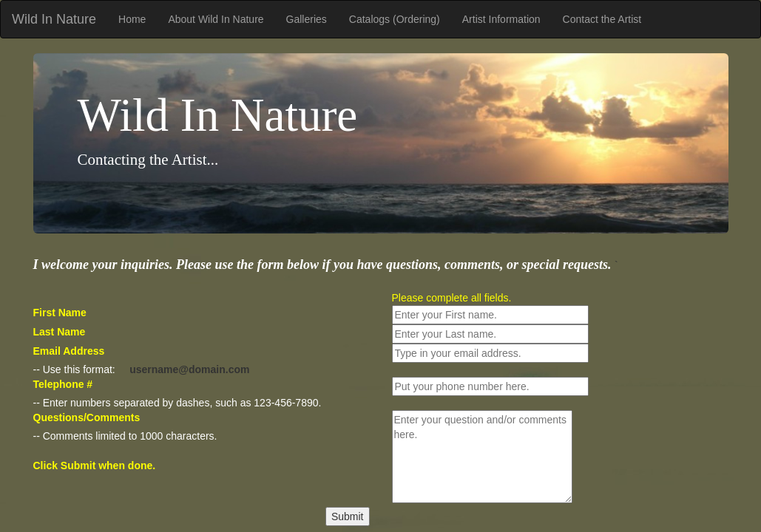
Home (132, 19)
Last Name (60, 332)
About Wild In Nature (216, 19)
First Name (60, 313)
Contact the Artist (602, 19)
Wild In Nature (54, 19)
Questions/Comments (87, 417)
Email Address (69, 351)
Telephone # (63, 384)
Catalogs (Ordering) (395, 19)
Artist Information (501, 19)
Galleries (307, 19)
